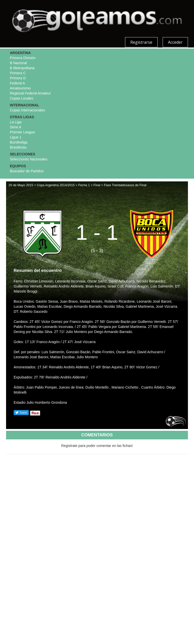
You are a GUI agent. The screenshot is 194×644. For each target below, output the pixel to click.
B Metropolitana (22, 68)
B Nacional (18, 63)
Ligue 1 (16, 137)
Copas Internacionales (27, 110)
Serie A (16, 127)
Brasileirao (18, 147)
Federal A (17, 83)
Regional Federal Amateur (30, 93)
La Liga (16, 122)
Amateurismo (20, 88)
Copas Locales (22, 98)
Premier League (22, 132)
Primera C (18, 73)
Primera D (18, 78)
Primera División (23, 58)
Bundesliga (19, 142)
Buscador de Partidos (27, 171)
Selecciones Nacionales (29, 159)
